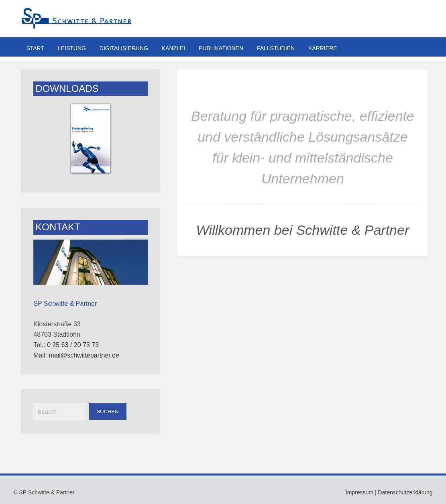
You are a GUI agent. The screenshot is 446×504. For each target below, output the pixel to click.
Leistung (72, 48)
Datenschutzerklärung (405, 492)
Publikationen (221, 48)
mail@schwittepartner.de (84, 355)
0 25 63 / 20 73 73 (73, 345)
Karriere (323, 48)
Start (35, 48)
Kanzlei (173, 48)
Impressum (359, 492)
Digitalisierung (124, 48)
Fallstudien (276, 48)
